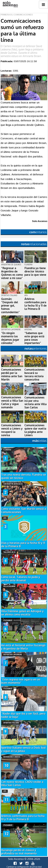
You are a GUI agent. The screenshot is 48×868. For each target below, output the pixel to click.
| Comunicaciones (22, 15)
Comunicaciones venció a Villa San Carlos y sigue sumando (12, 402)
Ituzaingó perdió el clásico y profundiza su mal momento (19, 852)
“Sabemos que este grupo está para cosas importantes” (34, 338)
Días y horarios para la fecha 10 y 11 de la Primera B (23, 545)
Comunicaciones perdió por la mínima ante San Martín (12, 375)
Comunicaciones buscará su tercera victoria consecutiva (34, 375)
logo (10, 4)
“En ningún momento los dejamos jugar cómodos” (10, 338)
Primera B (6, 15)
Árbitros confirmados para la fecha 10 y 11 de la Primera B (36, 304)
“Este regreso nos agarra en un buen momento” (21, 681)
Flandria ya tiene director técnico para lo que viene (35, 271)
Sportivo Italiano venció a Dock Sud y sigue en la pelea (23, 749)
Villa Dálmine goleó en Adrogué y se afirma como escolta (22, 613)
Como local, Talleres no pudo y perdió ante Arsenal (21, 579)
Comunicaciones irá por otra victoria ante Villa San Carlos (36, 402)
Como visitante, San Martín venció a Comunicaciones (24, 510)
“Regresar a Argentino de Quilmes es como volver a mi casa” (12, 273)
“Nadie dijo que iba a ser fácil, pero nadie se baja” (23, 715)
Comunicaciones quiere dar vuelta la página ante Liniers (35, 430)
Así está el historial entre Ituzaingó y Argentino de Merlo (23, 647)
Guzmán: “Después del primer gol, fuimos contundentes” (10, 306)
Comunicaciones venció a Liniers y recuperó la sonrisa (12, 430)
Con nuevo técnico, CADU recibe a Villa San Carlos (22, 783)
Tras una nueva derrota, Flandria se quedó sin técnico (24, 476)
